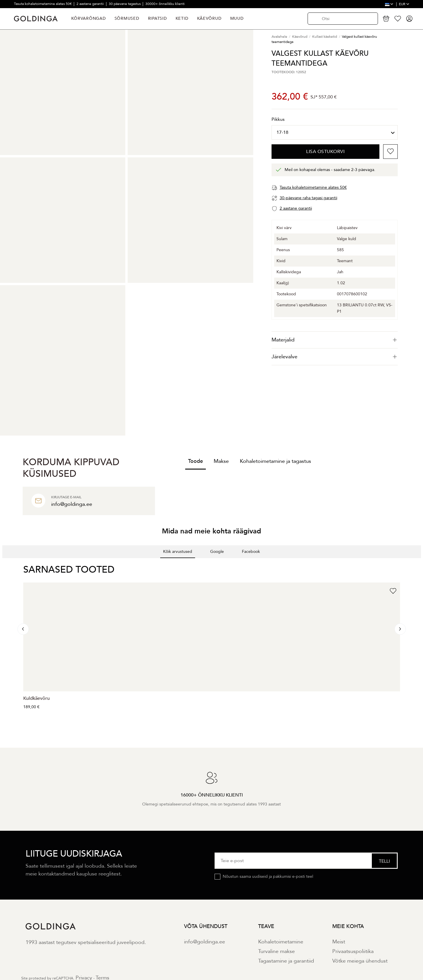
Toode (196, 461)
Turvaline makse (276, 951)
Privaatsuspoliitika (353, 951)
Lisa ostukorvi (325, 152)
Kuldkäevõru (36, 698)
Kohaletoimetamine (281, 942)
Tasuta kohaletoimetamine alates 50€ (43, 4)
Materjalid (335, 340)
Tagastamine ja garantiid (286, 961)
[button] (5, 564)
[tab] (335, 340)
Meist (339, 942)
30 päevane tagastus (125, 4)
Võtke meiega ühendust (360, 961)
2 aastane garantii (91, 4)
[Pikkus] (335, 132)
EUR (404, 4)
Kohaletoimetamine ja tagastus (275, 461)
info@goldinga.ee (205, 942)
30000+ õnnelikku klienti (165, 4)
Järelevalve (335, 357)
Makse (221, 461)
